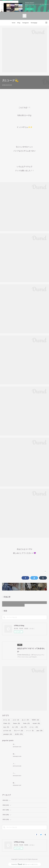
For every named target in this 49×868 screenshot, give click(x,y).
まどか (16, 720)
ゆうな (6, 720)
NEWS (35, 720)
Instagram (25, 23)
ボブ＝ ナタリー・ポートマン (21, 744)
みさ (15, 727)
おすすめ (7, 731)
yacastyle (8, 734)
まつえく (34, 727)
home (14, 23)
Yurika (26, 723)
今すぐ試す (29, 9)
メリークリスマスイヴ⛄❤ (21, 764)
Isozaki (36, 723)
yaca (39, 731)
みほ (24, 727)
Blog (19, 23)
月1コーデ (18, 731)
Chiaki (7, 723)
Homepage (34, 23)
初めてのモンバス (18, 754)
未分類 (19, 734)
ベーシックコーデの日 (19, 773)
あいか (25, 720)
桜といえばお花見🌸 (19, 783)
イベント (30, 731)
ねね (6, 727)
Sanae (17, 723)
